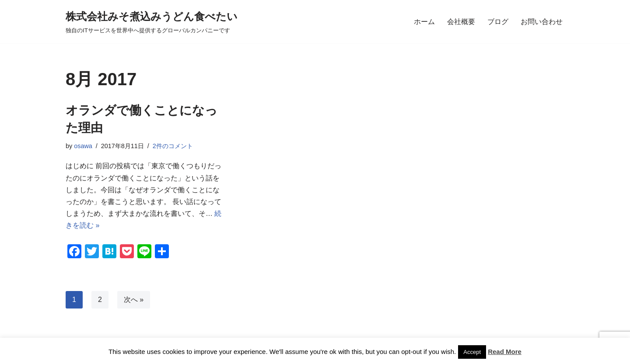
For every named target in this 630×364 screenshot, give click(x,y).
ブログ (498, 22)
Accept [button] (472, 352)
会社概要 (461, 22)
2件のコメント (173, 146)
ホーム (424, 22)
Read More (505, 352)
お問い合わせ (542, 22)
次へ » (134, 300)
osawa (83, 146)
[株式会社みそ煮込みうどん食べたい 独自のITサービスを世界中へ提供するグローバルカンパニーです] (152, 22)
